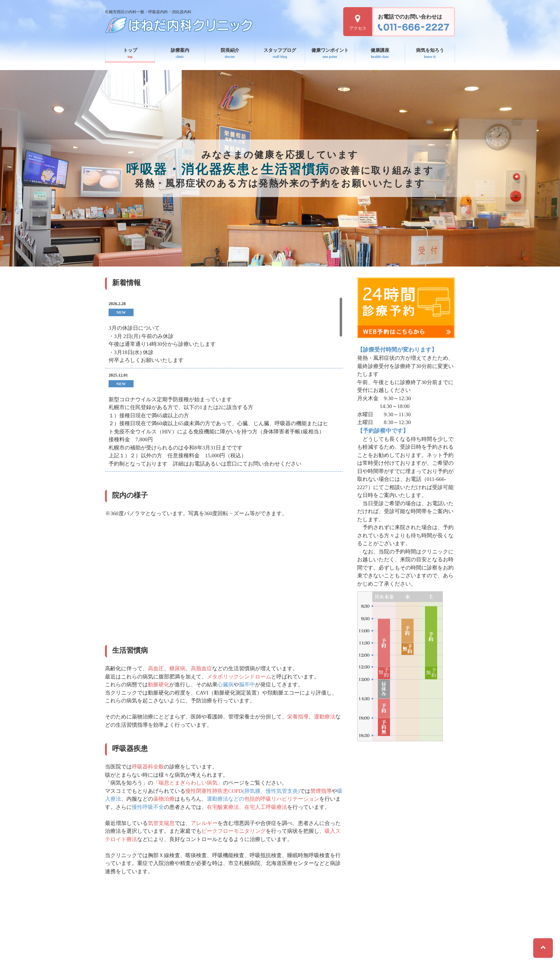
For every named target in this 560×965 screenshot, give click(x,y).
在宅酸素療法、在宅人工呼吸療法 (247, 807)
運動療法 (325, 717)
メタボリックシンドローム (239, 677)
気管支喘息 (161, 823)
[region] (224, 386)
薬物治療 (164, 799)
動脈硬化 (159, 685)
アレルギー (204, 823)
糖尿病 (177, 668)
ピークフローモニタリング (234, 831)
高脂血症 (201, 668)
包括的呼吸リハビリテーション (282, 799)
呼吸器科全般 (148, 767)
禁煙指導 (321, 791)
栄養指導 (298, 717)
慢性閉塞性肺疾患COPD (214, 791)
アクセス (358, 23)
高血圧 (156, 668)
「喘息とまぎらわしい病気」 (188, 783)
